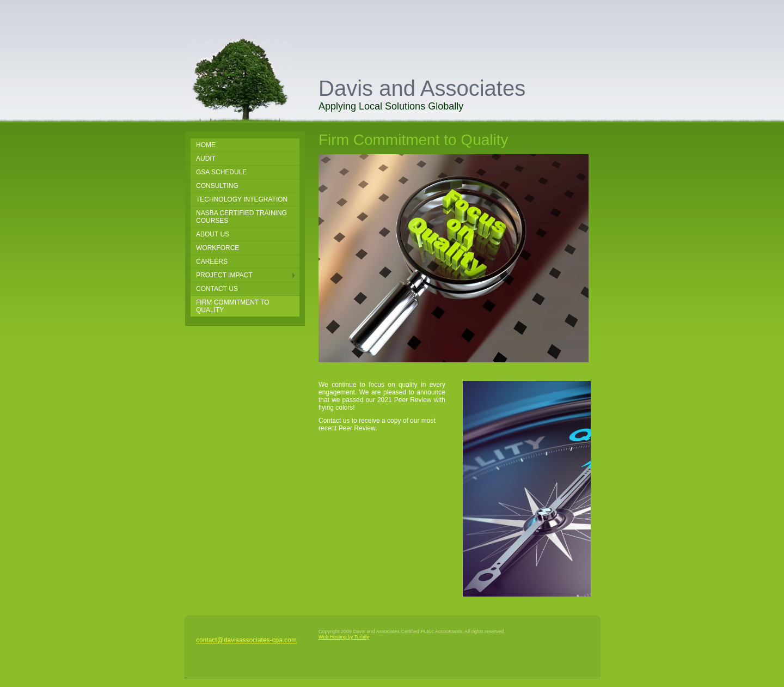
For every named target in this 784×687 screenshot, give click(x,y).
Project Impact (224, 275)
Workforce (218, 248)
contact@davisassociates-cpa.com (246, 640)
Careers (212, 262)
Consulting (217, 186)
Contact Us (217, 289)
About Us (213, 234)
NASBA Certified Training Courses (241, 217)
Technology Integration (242, 199)
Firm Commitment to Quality (233, 306)
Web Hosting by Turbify (344, 637)
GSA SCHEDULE (221, 172)
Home (206, 145)
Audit (206, 159)
